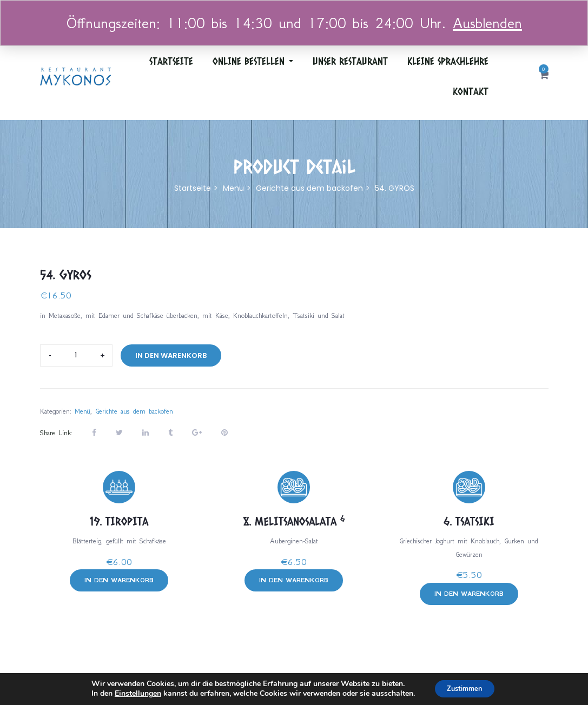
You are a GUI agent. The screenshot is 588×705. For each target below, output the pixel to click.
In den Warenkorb (171, 355)
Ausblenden (487, 23)
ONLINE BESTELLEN (253, 61)
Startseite (171, 61)
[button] (544, 76)
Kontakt (471, 91)
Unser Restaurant (350, 61)
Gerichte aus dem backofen (309, 188)
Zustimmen (464, 688)
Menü (233, 188)
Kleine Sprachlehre (448, 61)
